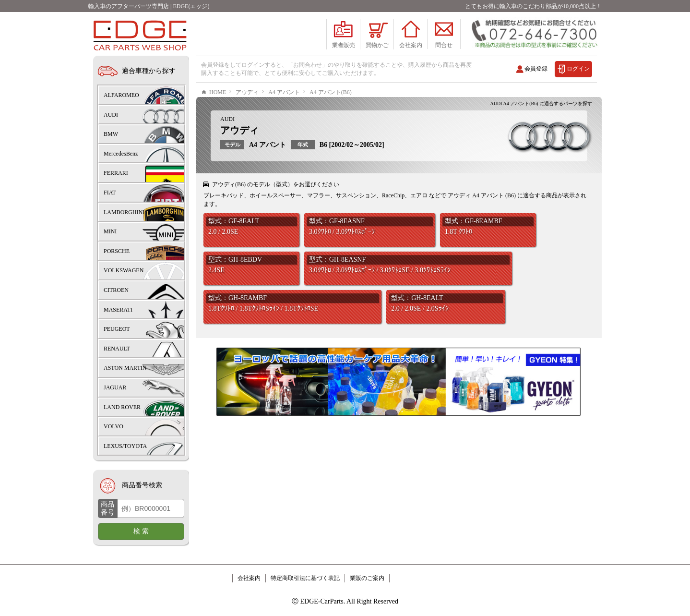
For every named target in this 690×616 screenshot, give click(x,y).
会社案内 (249, 578)
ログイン (578, 69)
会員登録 (536, 69)
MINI (110, 231)
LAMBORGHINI (124, 212)
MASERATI (118, 310)
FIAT (110, 193)
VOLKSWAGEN (124, 270)
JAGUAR (115, 387)
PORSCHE (117, 251)
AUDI (227, 148)
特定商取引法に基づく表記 (305, 578)
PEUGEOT (117, 329)
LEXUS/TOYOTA (125, 446)
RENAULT (117, 349)
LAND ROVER (122, 407)
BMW (111, 134)
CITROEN (116, 290)
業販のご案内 (367, 578)
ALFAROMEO (121, 95)
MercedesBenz (121, 154)
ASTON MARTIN (125, 368)
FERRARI (116, 173)
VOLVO (113, 426)
